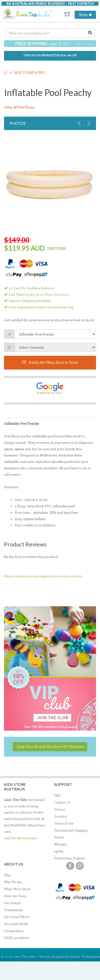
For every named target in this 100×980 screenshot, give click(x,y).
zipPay (59, 851)
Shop (87, 15)
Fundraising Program (70, 858)
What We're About (17, 889)
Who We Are (13, 882)
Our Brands (12, 903)
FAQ (57, 795)
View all (19, 107)
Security (60, 816)
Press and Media (16, 924)
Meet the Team (15, 896)
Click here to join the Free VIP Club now (50, 747)
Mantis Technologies (85, 957)
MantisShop (69, 963)
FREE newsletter (17, 938)
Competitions (14, 931)
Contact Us (62, 802)
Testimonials (13, 910)
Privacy (60, 809)
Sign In (71, 973)
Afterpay (61, 844)
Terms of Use (64, 823)
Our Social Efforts (17, 917)
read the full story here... (22, 838)
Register (52, 973)
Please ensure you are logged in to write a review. (43, 576)
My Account (28, 973)
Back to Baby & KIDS (29, 73)
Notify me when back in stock (50, 362)
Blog (7, 875)
